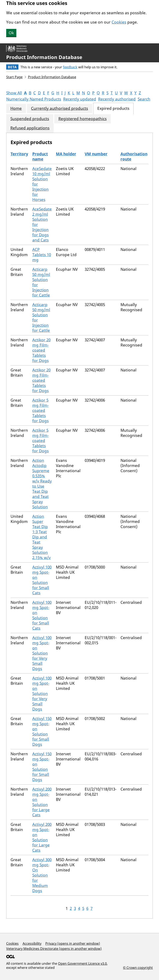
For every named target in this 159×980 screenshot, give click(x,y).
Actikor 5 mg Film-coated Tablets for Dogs (40, 410)
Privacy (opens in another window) (73, 943)
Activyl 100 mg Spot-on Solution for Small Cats (42, 580)
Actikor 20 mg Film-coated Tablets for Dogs (41, 350)
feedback (70, 67)
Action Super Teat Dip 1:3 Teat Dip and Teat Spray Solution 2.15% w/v (42, 537)
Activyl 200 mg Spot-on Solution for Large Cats (42, 802)
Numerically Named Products (34, 99)
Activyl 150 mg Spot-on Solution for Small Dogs (42, 731)
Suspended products (30, 119)
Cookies (119, 22)
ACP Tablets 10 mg (42, 255)
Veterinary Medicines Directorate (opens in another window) (54, 949)
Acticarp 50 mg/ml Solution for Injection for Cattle (41, 282)
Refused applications (30, 128)
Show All (14, 93)
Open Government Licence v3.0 (82, 963)
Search (144, 99)
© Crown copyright (138, 968)
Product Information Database (44, 57)
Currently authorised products (60, 108)
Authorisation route (134, 157)
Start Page (14, 77)
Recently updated (80, 99)
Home (16, 108)
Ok (11, 33)
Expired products (113, 108)
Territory (19, 154)
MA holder (66, 154)
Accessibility (32, 943)
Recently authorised (117, 99)
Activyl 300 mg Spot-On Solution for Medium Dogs (42, 875)
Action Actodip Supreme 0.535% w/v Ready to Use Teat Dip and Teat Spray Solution (42, 484)
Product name (40, 157)
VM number (96, 154)
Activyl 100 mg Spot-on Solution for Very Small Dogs (42, 653)
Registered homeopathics (83, 119)
